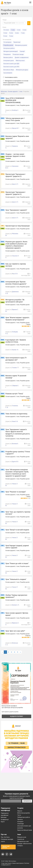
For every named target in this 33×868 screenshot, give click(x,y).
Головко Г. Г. (15, 368)
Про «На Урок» (5, 837)
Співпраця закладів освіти (7, 840)
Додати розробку (17, 716)
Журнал (20, 811)
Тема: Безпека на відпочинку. (17, 414)
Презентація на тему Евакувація (18, 226)
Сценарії (22, 51)
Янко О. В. (15, 274)
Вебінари (4, 817)
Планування (7, 54)
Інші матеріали (8, 73)
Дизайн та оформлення (22, 57)
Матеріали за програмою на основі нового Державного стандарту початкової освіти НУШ (16, 83)
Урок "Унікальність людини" (16, 579)
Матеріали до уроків (21, 45)
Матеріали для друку (22, 70)
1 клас (13, 30)
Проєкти (20, 819)
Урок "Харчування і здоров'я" (16, 210)
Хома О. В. (15, 421)
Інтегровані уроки (9, 61)
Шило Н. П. (15, 184)
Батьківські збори (9, 70)
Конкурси (20, 822)
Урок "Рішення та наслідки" (16, 492)
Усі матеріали (7, 42)
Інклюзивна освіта (10, 77)
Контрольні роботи (9, 48)
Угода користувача (6, 863)
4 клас (5, 33)
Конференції (5, 820)
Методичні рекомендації (11, 51)
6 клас (17, 33)
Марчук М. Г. (16, 128)
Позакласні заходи (18, 54)
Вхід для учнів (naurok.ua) (22, 838)
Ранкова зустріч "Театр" (14, 394)
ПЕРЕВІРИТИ (27, 801)
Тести (19, 815)
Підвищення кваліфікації (5, 814)
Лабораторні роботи (24, 817)
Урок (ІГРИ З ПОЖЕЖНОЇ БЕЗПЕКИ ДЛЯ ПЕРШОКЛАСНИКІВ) (15, 100)
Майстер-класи (20, 61)
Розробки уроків (8, 45)
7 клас (23, 33)
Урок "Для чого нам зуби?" (15, 631)
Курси (3, 822)
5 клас (11, 33)
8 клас (5, 36)
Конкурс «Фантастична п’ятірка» (25, 845)
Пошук (5, 20)
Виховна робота (8, 57)
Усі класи (6, 30)
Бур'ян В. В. (15, 462)
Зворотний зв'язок (6, 847)
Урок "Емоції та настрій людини (17, 530)
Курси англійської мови (25, 830)
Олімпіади (21, 824)
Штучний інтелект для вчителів (24, 827)
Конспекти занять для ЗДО (11, 64)
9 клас (11, 36)
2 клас (19, 30)
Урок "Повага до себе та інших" (17, 563)
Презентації (17, 42)
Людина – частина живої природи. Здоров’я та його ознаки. (15, 156)
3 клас (24, 30)
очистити (20, 23)
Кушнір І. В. (15, 350)
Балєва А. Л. (16, 605)
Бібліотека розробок (24, 813)
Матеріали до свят (23, 841)
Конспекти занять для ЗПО (11, 67)
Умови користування (18, 863)
